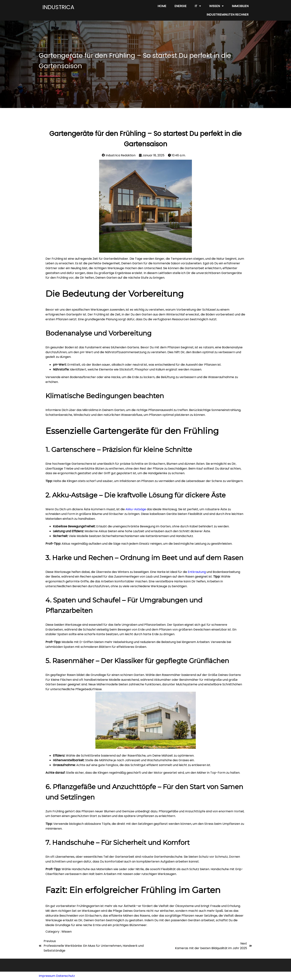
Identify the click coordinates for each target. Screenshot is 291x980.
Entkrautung (197, 572)
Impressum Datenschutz (57, 976)
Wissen (67, 932)
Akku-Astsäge (136, 509)
